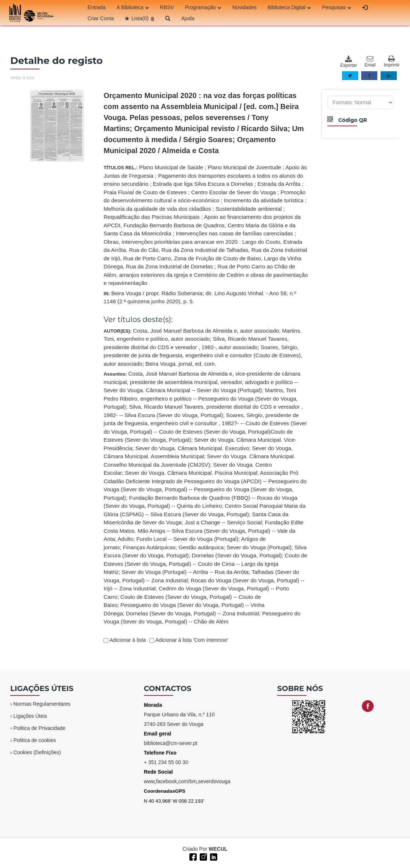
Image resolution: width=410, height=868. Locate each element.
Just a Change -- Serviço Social (223, 522)
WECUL (218, 849)
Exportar (348, 62)
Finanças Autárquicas (149, 547)
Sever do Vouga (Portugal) (259, 547)
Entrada (96, 7)
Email (370, 62)
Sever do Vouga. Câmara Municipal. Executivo (192, 448)
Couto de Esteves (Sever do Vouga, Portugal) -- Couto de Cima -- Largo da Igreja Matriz (205, 564)
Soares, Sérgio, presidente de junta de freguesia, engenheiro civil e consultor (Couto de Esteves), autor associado (203, 355)
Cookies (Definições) (37, 752)
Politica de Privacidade (39, 728)
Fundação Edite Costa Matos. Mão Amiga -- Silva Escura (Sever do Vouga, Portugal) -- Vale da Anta (204, 531)
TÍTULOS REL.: (206, 225)
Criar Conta (101, 18)
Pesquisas (337, 7)
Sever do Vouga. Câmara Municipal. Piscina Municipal (191, 473)
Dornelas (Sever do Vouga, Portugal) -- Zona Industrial (193, 613)
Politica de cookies (35, 740)
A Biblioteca (133, 7)
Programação (203, 7)
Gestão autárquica (201, 547)
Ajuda (188, 18)
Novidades (244, 7)
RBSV (167, 7)
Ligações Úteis (30, 716)
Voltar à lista (22, 78)
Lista (140, 18)
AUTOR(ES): (203, 347)
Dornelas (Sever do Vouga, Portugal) (237, 555)
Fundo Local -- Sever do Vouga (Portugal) (187, 539)
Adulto (126, 539)
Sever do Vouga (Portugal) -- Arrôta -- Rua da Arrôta (185, 572)
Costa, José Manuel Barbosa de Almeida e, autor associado (206, 331)
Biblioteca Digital (289, 7)
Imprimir (391, 62)
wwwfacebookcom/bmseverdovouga (187, 781)
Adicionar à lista (127, 640)
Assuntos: (205, 498)
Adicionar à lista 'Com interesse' (191, 640)
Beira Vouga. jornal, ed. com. (181, 364)
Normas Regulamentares (42, 704)
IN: (200, 297)
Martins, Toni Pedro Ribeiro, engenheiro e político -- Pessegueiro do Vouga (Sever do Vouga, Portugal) (201, 398)
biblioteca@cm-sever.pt (171, 743)
